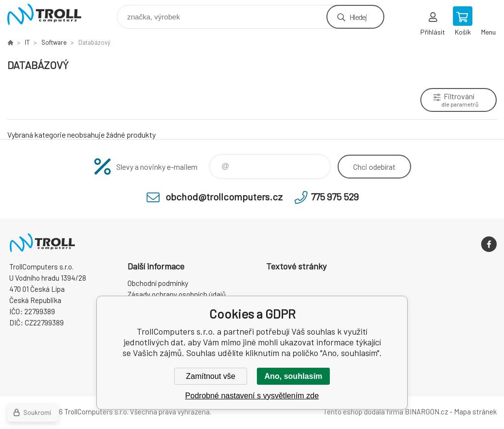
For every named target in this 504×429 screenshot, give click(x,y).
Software (54, 42)
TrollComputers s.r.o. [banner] (50, 14)
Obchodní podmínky (158, 283)
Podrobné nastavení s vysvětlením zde (252, 396)
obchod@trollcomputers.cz (224, 197)
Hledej (358, 17)
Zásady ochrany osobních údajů (177, 294)
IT (27, 42)
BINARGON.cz (426, 411)
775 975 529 (335, 197)
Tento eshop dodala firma (363, 411)
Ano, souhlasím (293, 376)
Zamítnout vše (210, 376)
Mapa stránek (475, 411)
